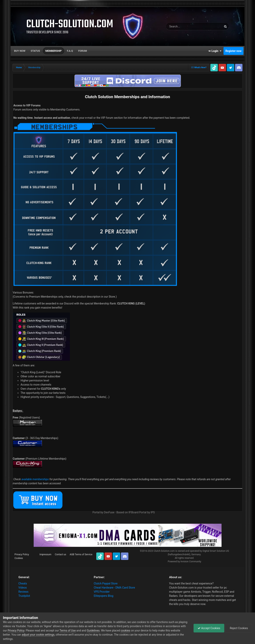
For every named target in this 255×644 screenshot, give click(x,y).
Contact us (60, 554)
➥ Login (215, 51)
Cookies (19, 558)
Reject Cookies (239, 628)
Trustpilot (24, 596)
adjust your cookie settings (38, 635)
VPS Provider (102, 592)
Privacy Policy (22, 554)
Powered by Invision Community (184, 562)
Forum (83, 51)
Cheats (23, 583)
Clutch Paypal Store (106, 583)
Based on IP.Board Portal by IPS (136, 512)
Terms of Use (68, 630)
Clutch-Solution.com (164, 551)
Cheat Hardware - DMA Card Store (114, 588)
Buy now (20, 51)
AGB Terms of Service (81, 554)
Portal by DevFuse (103, 512)
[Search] (184, 26)
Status (35, 51)
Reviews (23, 592)
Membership (54, 51)
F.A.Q (70, 51)
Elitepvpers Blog (104, 596)
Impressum (45, 554)
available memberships (35, 479)
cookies (125, 630)
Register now (233, 51)
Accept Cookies (209, 628)
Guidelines (93, 630)
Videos (23, 588)
